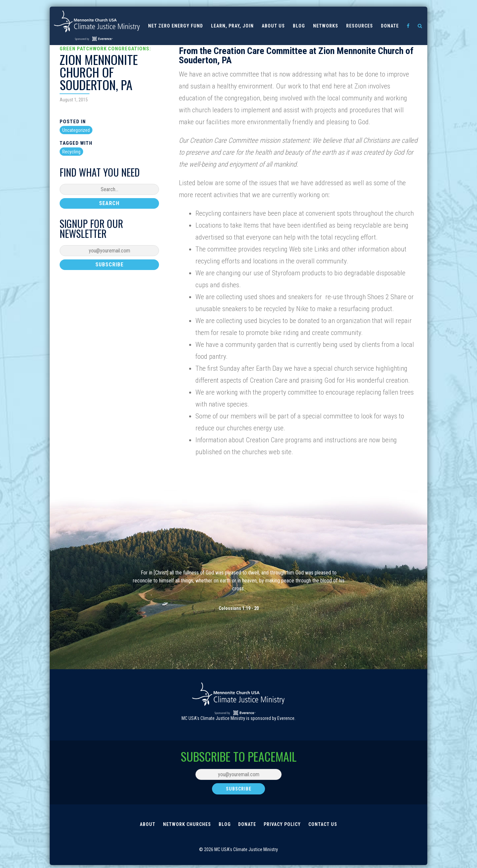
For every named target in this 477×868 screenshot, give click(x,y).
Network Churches (186, 826)
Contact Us (324, 826)
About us (273, 26)
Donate (390, 26)
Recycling (71, 152)
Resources (360, 26)
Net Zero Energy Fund (176, 26)
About (147, 826)
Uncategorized (76, 130)
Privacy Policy (283, 826)
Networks (326, 26)
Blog (299, 26)
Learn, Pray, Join (232, 26)
